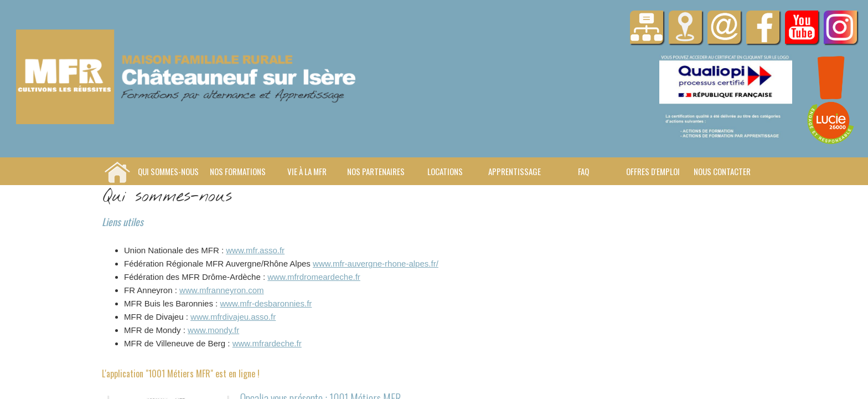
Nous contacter (722, 171)
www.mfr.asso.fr (255, 250)
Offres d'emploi (653, 171)
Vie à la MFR (307, 171)
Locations (445, 171)
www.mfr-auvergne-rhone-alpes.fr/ (376, 264)
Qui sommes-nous (168, 171)
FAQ (583, 171)
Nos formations (238, 171)
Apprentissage (515, 171)
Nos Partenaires (376, 171)
